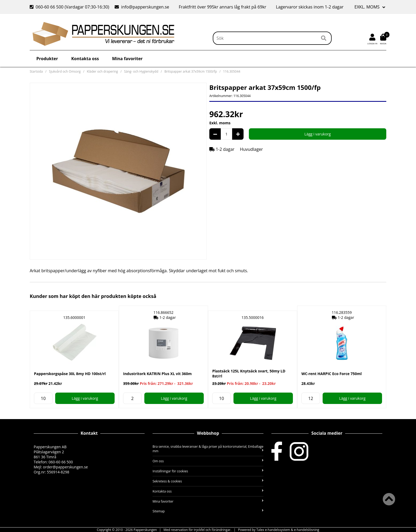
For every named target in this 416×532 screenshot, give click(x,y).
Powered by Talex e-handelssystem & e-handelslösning (279, 530)
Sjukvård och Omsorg (65, 71)
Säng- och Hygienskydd (141, 71)
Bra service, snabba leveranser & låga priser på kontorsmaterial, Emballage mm (208, 449)
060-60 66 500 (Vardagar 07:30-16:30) (70, 7)
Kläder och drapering (102, 71)
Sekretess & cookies (208, 481)
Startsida (36, 71)
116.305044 (232, 71)
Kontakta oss (85, 59)
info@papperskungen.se (142, 7)
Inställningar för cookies (208, 471)
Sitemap (208, 511)
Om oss (208, 461)
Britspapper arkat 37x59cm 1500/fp (191, 71)
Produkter (47, 59)
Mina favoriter (127, 59)
